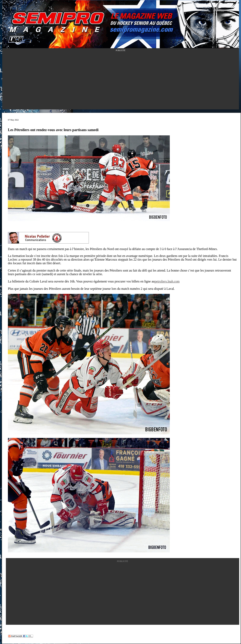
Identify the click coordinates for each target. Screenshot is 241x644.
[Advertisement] (121, 81)
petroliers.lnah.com (167, 281)
